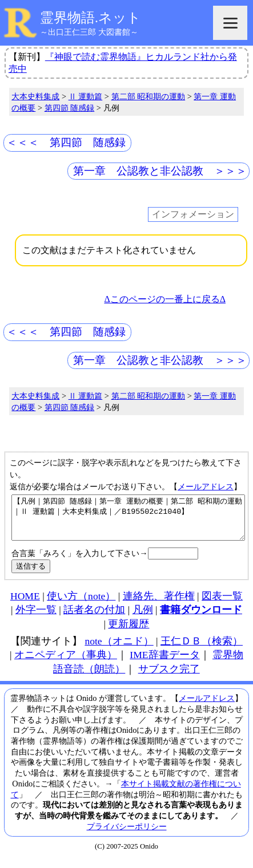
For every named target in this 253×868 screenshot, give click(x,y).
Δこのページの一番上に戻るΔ (165, 299)
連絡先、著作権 (159, 605)
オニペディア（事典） (66, 663)
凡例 (143, 618)
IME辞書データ (164, 663)
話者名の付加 (94, 618)
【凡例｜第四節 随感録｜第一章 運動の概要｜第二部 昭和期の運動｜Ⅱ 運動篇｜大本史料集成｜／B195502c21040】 (128, 522)
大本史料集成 (35, 96)
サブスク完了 (169, 678)
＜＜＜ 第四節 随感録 (66, 142)
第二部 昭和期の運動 (148, 96)
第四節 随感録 (70, 108)
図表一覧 (222, 605)
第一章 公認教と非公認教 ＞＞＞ (160, 171)
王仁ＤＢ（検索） (202, 650)
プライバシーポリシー (127, 835)
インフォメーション (193, 215)
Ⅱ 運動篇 (86, 96)
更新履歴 (128, 632)
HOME (25, 605)
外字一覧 (36, 618)
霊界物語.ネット (91, 18)
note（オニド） (119, 650)
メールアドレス (206, 486)
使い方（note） (81, 605)
